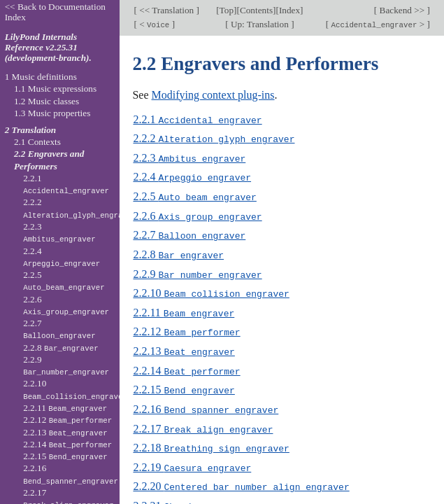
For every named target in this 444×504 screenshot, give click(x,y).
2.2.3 (189, 157)
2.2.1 (197, 119)
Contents (256, 10)
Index (289, 10)
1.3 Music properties (52, 113)
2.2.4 (192, 176)
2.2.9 (197, 271)
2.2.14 (186, 365)
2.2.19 (192, 460)
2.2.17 (203, 422)
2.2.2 (214, 138)
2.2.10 (211, 289)
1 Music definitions (41, 77)
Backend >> (402, 10)
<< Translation (167, 10)
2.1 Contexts (37, 142)
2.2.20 (241, 478)
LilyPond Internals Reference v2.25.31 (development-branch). (48, 47)
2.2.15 (184, 384)
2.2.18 (211, 441)
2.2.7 (189, 233)
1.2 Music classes (46, 101)
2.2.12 (186, 327)
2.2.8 (178, 252)
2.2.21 (200, 497)
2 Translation (31, 130)
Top (227, 10)
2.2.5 (194, 195)
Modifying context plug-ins (213, 95)
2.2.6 (197, 214)
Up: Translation (260, 24)
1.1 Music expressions (55, 89)
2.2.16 (206, 403)
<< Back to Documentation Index (55, 12)
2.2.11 (184, 308)
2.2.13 (184, 346)
